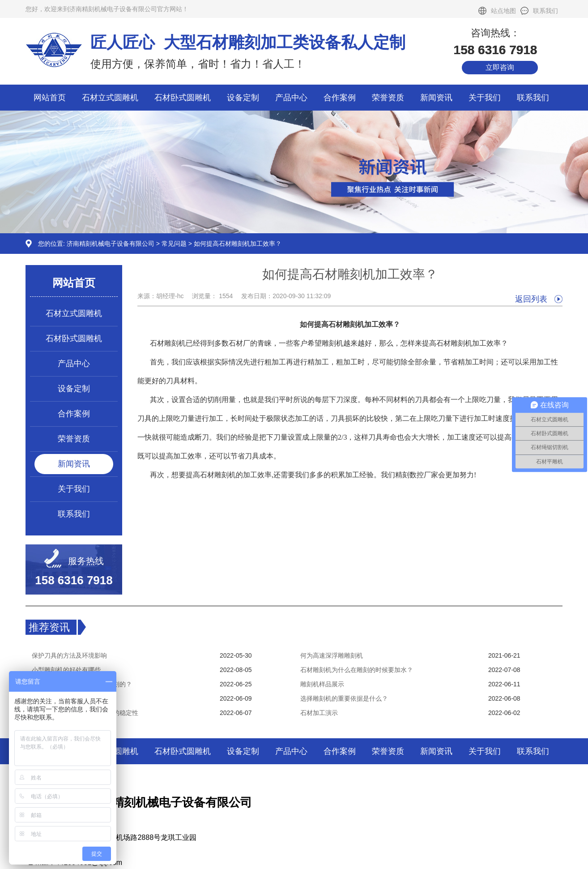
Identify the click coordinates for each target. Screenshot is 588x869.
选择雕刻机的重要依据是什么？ (344, 698)
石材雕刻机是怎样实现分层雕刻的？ (82, 684)
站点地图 (503, 11)
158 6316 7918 (74, 580)
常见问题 (174, 244)
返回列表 (531, 299)
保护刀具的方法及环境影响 (69, 655)
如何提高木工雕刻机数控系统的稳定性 (85, 713)
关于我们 (485, 98)
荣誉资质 (388, 98)
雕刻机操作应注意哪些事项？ (72, 698)
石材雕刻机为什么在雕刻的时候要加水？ (357, 670)
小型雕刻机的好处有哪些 (66, 670)
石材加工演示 (319, 713)
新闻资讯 (436, 98)
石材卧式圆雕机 (183, 98)
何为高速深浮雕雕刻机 (332, 655)
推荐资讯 (49, 627)
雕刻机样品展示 (322, 684)
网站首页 (50, 98)
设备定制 (243, 98)
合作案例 (340, 98)
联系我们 (545, 11)
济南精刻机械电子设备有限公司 (111, 244)
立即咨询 (500, 67)
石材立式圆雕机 (110, 98)
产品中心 (291, 98)
